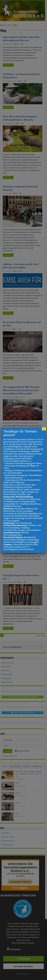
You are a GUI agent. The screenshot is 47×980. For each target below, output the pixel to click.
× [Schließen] (44, 429)
